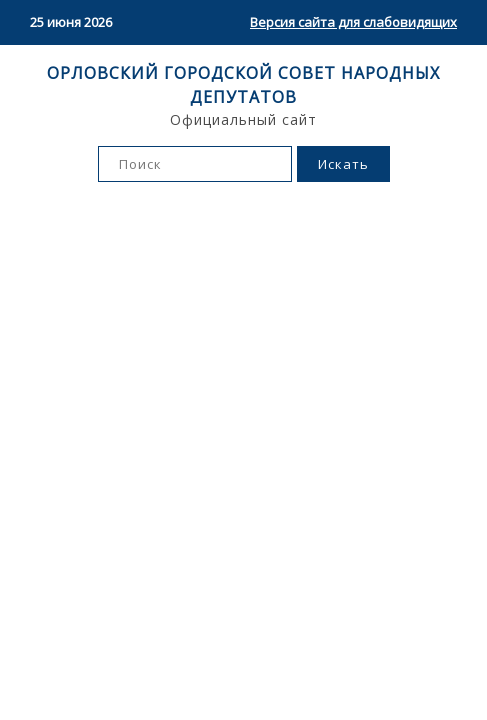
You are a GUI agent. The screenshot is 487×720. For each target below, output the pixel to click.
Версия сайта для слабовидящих (353, 22)
